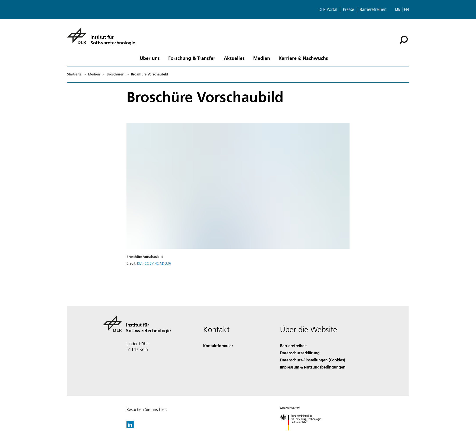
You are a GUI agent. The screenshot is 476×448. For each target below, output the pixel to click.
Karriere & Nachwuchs (303, 58)
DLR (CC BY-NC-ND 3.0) (154, 263)
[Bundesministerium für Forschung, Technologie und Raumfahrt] (303, 435)
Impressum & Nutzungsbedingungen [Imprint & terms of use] (313, 367)
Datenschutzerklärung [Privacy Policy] (300, 353)
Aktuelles (234, 58)
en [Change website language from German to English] (406, 9)
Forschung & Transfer (192, 58)
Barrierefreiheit (373, 9)
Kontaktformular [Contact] (218, 346)
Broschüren (116, 74)
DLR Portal (328, 9)
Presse (348, 9)
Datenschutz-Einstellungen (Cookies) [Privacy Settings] (313, 360)
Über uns (150, 58)
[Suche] (404, 40)
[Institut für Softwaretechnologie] (101, 36)
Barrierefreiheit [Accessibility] (293, 346)
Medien (262, 58)
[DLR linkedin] (130, 427)
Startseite (74, 74)
